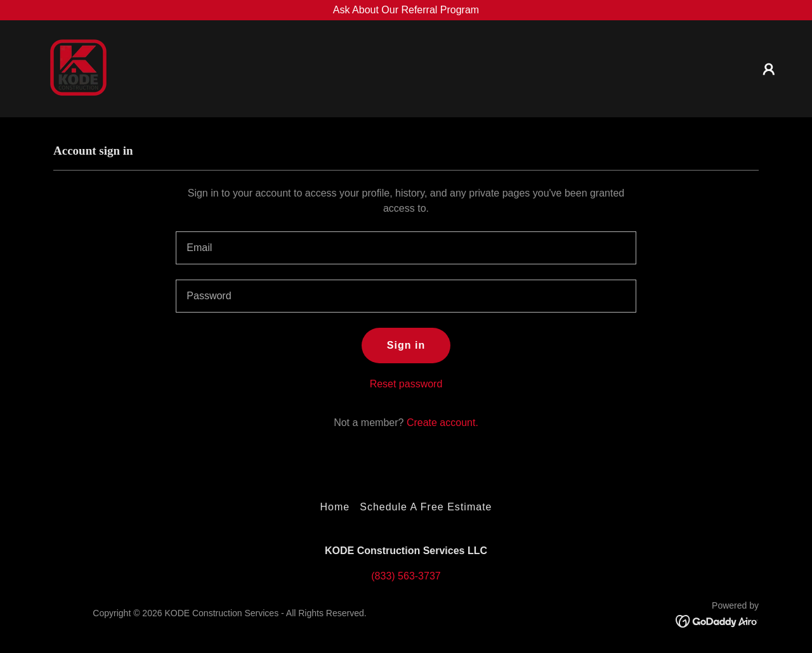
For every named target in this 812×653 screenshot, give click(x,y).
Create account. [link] (442, 423)
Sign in (406, 345)
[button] (769, 69)
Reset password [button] (406, 384)
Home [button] (335, 507)
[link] (75, 68)
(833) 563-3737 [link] (406, 576)
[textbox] (406, 248)
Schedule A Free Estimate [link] (426, 507)
